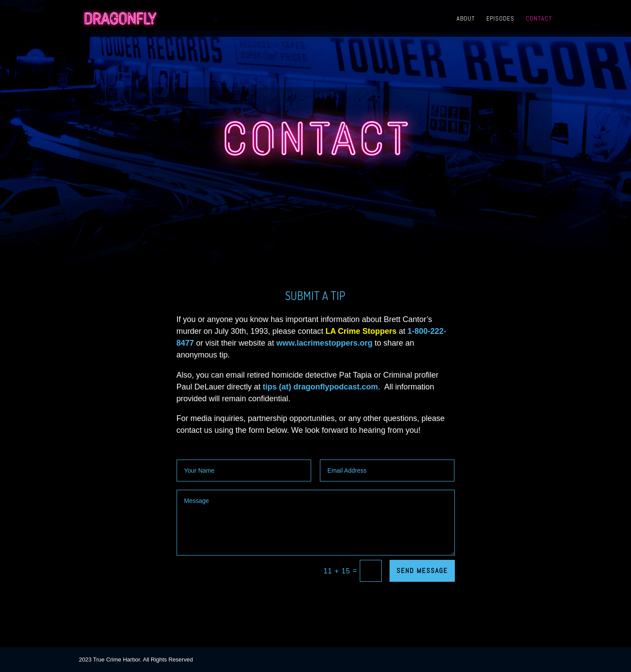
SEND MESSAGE (422, 571)
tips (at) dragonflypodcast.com (321, 387)
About (466, 19)
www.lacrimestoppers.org (324, 343)
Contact (539, 19)
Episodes (500, 19)
